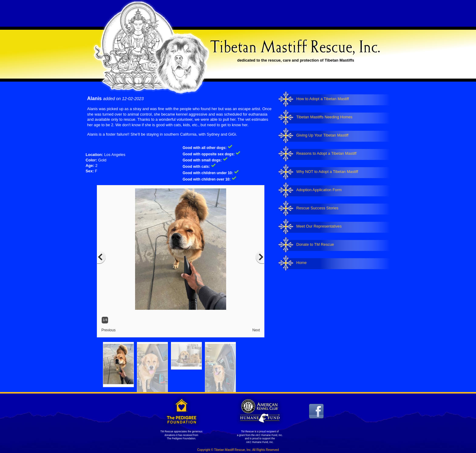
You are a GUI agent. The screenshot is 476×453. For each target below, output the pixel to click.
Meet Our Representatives (319, 226)
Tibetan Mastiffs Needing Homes (324, 117)
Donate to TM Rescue (315, 244)
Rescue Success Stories (317, 208)
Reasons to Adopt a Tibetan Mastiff (326, 153)
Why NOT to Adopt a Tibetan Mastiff (327, 172)
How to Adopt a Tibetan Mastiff (323, 99)
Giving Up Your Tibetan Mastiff (322, 135)
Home (301, 263)
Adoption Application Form (319, 190)
